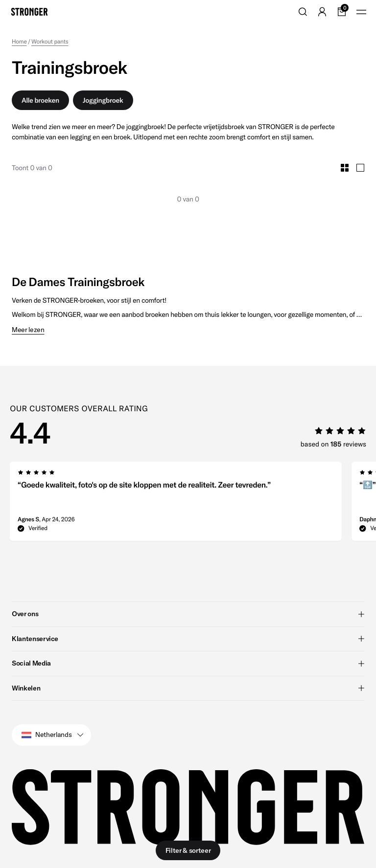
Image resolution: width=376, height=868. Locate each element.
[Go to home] (29, 12)
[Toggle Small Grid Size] (345, 168)
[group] (176, 504)
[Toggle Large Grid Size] (360, 168)
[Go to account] (322, 12)
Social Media (188, 663)
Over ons (188, 614)
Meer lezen (28, 330)
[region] (193, 504)
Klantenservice (188, 638)
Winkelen (188, 688)
